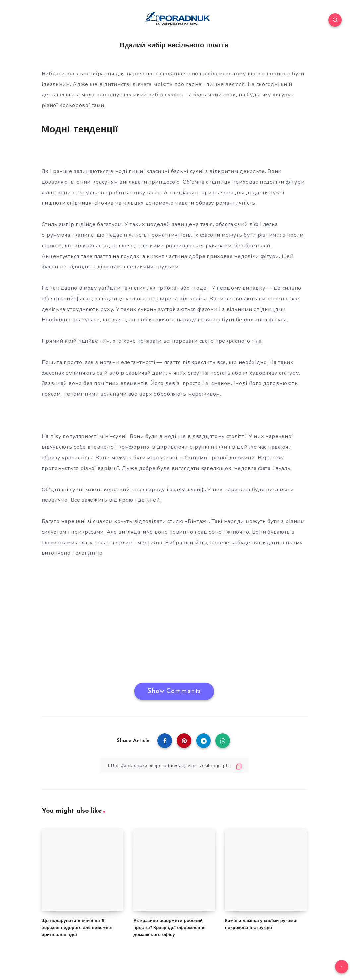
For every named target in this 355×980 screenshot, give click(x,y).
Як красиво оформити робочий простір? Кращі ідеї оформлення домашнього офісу (169, 928)
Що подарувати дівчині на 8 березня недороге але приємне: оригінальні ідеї (77, 928)
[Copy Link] (174, 765)
